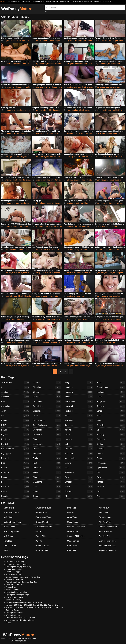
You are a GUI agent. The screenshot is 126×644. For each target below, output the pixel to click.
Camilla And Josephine (15, 579)
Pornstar (79, 491)
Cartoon (47, 383)
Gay (47, 487)
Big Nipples (15, 454)
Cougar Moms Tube (44, 527)
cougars (29, 41)
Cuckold (47, 416)
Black (15, 463)
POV (79, 496)
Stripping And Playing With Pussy (19, 567)
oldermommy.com (38, 2)
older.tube (26, 2)
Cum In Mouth (47, 420)
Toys (111, 477)
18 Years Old (15, 383)
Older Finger (73, 522)
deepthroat (59, 41)
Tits (111, 472)
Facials (47, 458)
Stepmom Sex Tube (108, 546)
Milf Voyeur (104, 508)
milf (118, 203)
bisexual (109, 87)
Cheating (47, 387)
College (47, 397)
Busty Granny (64, 2)
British (15, 491)
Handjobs (79, 387)
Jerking (79, 430)
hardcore (27, 366)
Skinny (111, 420)
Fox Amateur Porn (11, 513)
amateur (101, 41)
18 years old (103, 64)
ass (41, 41)
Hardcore (79, 392)
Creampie (47, 411)
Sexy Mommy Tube (107, 541)
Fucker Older (41, 536)
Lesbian (79, 439)
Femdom (47, 468)
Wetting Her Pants (13, 615)
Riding (111, 397)
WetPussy (17, 9)
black (69, 110)
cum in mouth (49, 41)
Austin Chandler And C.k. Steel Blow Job (21, 582)
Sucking (111, 449)
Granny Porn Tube (43, 508)
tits (114, 342)
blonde (15, 41)
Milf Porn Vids (105, 522)
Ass (15, 416)
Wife (111, 496)
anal (37, 41)
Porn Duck (72, 550)
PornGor (39, 531)
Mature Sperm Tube (52, 2)
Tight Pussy (111, 468)
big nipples (83, 41)
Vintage (111, 482)
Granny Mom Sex (43, 522)
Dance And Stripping (14, 572)
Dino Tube (72, 508)
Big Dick (15, 444)
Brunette (15, 496)
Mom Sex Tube (42, 550)
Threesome (111, 463)
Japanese (79, 425)
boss (20, 226)
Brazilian (15, 487)
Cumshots (47, 430)
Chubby (47, 392)
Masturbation (79, 458)
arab (115, 273)
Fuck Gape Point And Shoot (17, 564)
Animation (15, 406)
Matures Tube (41, 513)
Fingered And (11, 587)
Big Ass (15, 435)
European (47, 454)
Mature (79, 463)
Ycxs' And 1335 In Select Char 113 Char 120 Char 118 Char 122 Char (32, 605)
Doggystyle (47, 444)
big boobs (8, 41)
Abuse (23, 641)
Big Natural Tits (15, 449)
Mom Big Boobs (42, 546)
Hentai (79, 397)
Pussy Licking (111, 387)
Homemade (79, 402)
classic (82, 110)
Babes (15, 420)
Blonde (15, 468)
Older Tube (72, 517)
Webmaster (15, 641)
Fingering (47, 477)
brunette (56, 110)
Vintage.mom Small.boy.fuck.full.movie (20, 620)
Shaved (111, 416)
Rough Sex (111, 402)
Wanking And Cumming (15, 562)
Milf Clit (7, 550)
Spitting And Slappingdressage (18, 595)
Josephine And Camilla (15, 597)
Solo (111, 430)
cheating (85, 87)
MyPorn (71, 513)
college (93, 319)
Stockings (111, 439)
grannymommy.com (15, 2)
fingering (120, 250)
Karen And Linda (12, 590)
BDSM (15, 430)
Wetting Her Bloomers (14, 613)
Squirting (111, 435)
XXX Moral (8, 517)
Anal (15, 402)
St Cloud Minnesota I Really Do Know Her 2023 (24, 602)
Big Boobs (15, 439)
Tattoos (111, 454)
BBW (15, 425)
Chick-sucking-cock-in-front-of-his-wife (20, 618)
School (111, 411)
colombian (59, 64)
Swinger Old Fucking (76, 536)
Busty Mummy (105, 517)
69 (68, 180)
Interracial (79, 420)
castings (22, 41)
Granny (47, 496)
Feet (47, 463)
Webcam (111, 487)
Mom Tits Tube (107, 2)
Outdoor (79, 482)
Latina (79, 435)
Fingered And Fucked (14, 569)
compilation (79, 64)
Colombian (47, 402)
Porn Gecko (72, 546)
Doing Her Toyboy (13, 610)
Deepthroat (47, 435)
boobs (30, 157)
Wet (111, 491)
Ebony (47, 449)
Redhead (111, 392)
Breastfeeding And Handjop (16, 592)
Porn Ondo (104, 513)
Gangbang (47, 482)
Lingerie (79, 449)
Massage (79, 454)
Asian (15, 411)
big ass (108, 110)
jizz (60, 180)
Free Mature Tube (43, 517)
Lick (79, 444)
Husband (79, 411)
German (47, 491)
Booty (15, 482)
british (50, 110)
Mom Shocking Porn (76, 527)
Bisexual (15, 458)
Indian (79, 416)
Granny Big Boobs (77, 2)
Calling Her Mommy (13, 600)
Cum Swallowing (47, 425)
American (15, 397)
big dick (108, 41)
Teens (111, 458)
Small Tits (111, 425)
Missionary (79, 472)
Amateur (15, 392)
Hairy (79, 383)
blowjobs (115, 41)
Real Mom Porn (106, 531)
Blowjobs (15, 472)
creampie (92, 87)
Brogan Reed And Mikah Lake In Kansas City (23, 577)
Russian (111, 406)
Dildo (47, 439)
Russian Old (104, 536)
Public (111, 383)
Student (111, 444)
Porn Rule (97, 2)
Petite (79, 487)
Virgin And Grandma (14, 574)
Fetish (47, 472)
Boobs (15, 477)
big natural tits (72, 41)
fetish (56, 180)
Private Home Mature (108, 527)
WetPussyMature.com (28, 638)
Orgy (79, 477)
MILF (79, 468)
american (8, 64)
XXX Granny (88, 2)
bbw (14, 64)
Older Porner (73, 531)
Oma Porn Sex (74, 541)
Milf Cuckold (9, 508)
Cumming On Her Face (15, 585)
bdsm (45, 110)
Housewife (79, 406)
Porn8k (39, 541)
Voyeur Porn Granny (108, 550)
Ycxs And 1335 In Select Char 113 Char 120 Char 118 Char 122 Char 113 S (35, 607)
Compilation (47, 406)
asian (119, 180)
